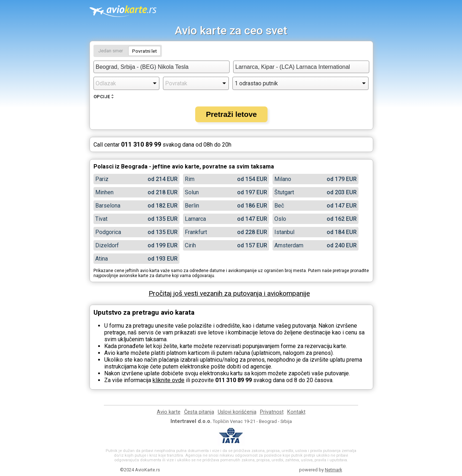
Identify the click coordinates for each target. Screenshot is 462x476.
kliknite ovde (169, 380)
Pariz (102, 179)
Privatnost (272, 412)
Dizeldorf (107, 245)
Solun (192, 192)
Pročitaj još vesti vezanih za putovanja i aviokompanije (229, 293)
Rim (190, 179)
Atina (102, 259)
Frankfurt (196, 232)
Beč (279, 206)
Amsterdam (289, 245)
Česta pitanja (199, 412)
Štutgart (284, 192)
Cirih (190, 245)
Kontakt (296, 412)
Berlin (192, 206)
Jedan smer (111, 51)
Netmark (333, 470)
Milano (283, 179)
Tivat (101, 219)
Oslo (280, 219)
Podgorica (108, 232)
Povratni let (145, 51)
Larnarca (195, 219)
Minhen (104, 192)
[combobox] (162, 67)
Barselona (108, 206)
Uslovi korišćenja (237, 412)
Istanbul (284, 232)
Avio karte (169, 412)
